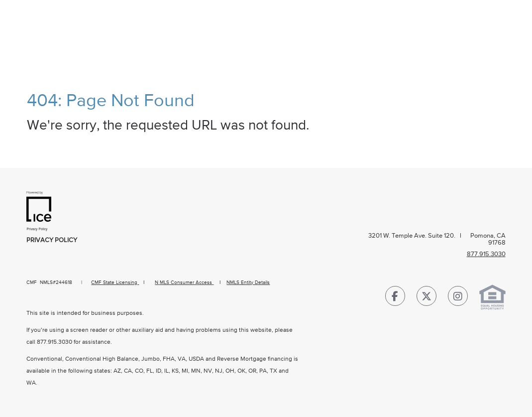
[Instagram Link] (458, 298)
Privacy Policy (52, 240)
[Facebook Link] (395, 298)
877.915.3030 (54, 342)
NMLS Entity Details (248, 282)
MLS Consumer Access (186, 282)
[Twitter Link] (426, 298)
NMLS (46, 282)
